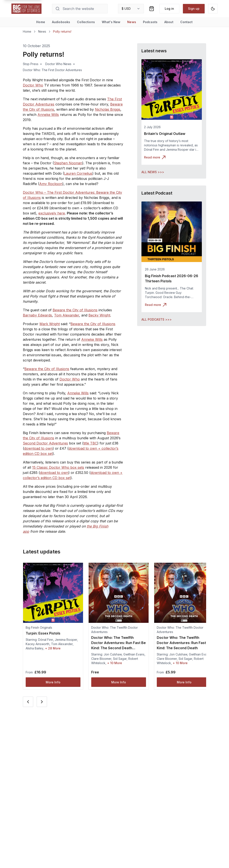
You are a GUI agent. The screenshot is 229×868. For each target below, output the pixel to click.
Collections (86, 22)
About (169, 22)
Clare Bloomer (101, 659)
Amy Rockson (51, 184)
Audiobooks (61, 22)
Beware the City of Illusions (75, 310)
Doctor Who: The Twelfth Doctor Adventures (114, 630)
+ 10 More (115, 663)
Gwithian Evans (134, 654)
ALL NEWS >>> (153, 172)
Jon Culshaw (113, 654)
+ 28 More (53, 648)
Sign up (194, 9)
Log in (169, 9)
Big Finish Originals (39, 627)
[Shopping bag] (152, 9)
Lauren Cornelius (78, 173)
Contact (187, 22)
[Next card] (42, 702)
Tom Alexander (67, 315)
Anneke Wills (48, 115)
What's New (111, 22)
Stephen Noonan (68, 163)
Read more (155, 157)
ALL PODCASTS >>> (157, 319)
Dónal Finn (46, 640)
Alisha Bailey (35, 648)
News (132, 22)
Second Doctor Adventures (45, 443)
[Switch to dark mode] (213, 9)
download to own (38, 448)
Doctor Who (33, 85)
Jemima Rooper (66, 640)
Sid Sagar (120, 659)
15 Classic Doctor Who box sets (58, 467)
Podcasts (150, 22)
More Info (53, 682)
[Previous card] (28, 702)
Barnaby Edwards (37, 315)
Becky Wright (99, 315)
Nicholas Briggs (108, 109)
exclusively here (52, 213)
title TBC (90, 443)
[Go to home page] (27, 9)
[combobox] (131, 9)
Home (41, 22)
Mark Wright (50, 324)
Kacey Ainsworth (38, 644)
